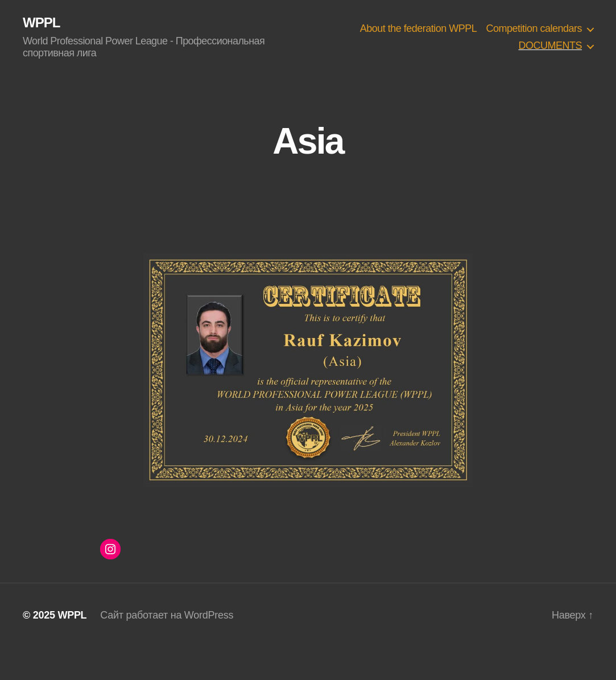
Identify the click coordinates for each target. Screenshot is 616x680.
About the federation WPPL (419, 28)
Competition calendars (534, 28)
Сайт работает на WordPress (167, 615)
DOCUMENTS (550, 46)
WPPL (41, 23)
